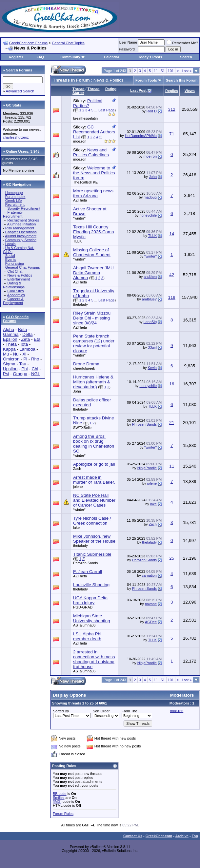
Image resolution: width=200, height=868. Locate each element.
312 (172, 109)
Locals (10, 244)
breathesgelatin (85, 118)
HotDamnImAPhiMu (141, 136)
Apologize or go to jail (94, 464)
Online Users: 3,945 (23, 151)
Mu (6, 354)
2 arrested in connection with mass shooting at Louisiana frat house (94, 659)
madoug (150, 197)
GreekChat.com (159, 836)
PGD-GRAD (83, 607)
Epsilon (10, 339)
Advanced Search (20, 91)
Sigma (9, 364)
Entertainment (18, 279)
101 (171, 71)
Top (195, 836)
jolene (78, 487)
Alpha (9, 329)
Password (127, 49)
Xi (24, 354)
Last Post (138, 90)
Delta (27, 334)
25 (172, 558)
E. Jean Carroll (88, 572)
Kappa (9, 349)
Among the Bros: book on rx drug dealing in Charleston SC (94, 444)
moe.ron (80, 141)
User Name (128, 42)
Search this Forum (182, 80)
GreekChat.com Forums (28, 43)
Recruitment (15, 204)
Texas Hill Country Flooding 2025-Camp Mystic (93, 232)
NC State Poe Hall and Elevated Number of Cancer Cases (94, 500)
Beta (22, 329)
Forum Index (15, 197)
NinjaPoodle (147, 468)
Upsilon (10, 369)
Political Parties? (88, 103)
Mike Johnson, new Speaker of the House (94, 539)
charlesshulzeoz (16, 137)
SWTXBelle (82, 428)
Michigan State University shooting (92, 618)
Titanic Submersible (92, 554)
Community (73, 57)
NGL (36, 374)
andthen (150, 277)
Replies (172, 91)
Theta (11, 344)
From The (129, 711)
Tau (23, 364)
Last (187, 71)
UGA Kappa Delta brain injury (90, 600)
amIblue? (149, 299)
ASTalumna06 (84, 625)
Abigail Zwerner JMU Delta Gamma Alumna (93, 273)
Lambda (27, 349)
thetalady (80, 304)
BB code (60, 794)
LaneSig (150, 322)
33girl (152, 347)
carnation (149, 575)
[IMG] (57, 801)
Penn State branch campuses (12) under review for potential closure (94, 343)
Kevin (152, 368)
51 (163, 71)
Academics (16, 295)
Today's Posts (150, 57)
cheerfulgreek (84, 368)
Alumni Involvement (21, 236)
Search (186, 57)
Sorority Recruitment (24, 208)
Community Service (21, 240)
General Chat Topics (68, 43)
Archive (182, 836)
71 (172, 134)
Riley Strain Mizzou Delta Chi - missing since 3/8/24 (92, 318)
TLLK (77, 241)
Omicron (11, 359)
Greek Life (14, 201)
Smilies (59, 798)
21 (172, 423)
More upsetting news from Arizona (93, 193)
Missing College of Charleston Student (92, 252)
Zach (77, 469)
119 (172, 297)
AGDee (151, 622)
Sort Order (101, 711)
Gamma (11, 334)
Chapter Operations (21, 232)
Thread (79, 89)
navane (151, 604)
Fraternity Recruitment (13, 214)
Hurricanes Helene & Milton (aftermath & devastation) (93, 382)
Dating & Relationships (14, 285)
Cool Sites (15, 291)
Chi (35, 369)
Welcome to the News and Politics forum (94, 173)
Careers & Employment (13, 301)
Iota (24, 344)
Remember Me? (182, 43)
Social (10, 256)
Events (11, 260)
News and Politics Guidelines (91, 152)
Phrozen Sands (144, 424)
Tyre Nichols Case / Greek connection (92, 521)
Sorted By (61, 711)
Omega (20, 374)
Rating (111, 89)
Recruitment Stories (23, 220)
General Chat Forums (23, 267)
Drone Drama (86, 364)
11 (156, 71)
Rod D (152, 111)
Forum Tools (146, 80)
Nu (16, 354)
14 (172, 234)
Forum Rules (63, 814)
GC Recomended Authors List (94, 132)
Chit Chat (15, 271)
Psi (6, 374)
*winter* (79, 218)
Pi (25, 359)
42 (172, 275)
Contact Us (133, 836)
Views (190, 91)
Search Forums (19, 70)
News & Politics (20, 275)
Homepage (14, 193)
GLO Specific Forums (16, 319)
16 (172, 384)
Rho (35, 359)
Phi (24, 369)
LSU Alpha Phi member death (87, 636)
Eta (37, 339)
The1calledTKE (85, 182)
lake (153, 504)
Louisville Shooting (91, 585)
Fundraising (15, 263)
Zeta (26, 339)
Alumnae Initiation (21, 224)
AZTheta (80, 200)
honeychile (148, 215)
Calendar (112, 57)
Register (16, 57)
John (153, 177)
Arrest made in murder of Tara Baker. (94, 480)
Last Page (107, 110)
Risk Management (20, 228)
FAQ (40, 57)
